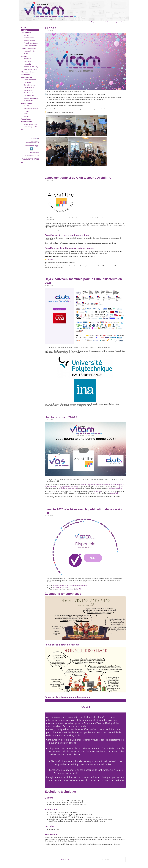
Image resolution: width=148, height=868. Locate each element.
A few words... (33, 138)
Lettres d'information (31, 46)
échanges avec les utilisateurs (70, 486)
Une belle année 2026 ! (61, 417)
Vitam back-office (30, 51)
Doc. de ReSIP (29, 95)
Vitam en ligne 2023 (30, 127)
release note (69, 846)
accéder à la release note (61, 587)
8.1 (118, 486)
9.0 (122, 486)
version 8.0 (27, 61)
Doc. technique (29, 88)
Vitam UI (27, 54)
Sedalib (26, 116)
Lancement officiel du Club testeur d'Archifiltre (78, 178)
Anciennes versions (30, 69)
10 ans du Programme (87, 485)
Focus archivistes (30, 41)
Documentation (26, 77)
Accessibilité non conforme (32, 155)
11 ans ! (50, 28)
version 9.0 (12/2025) (31, 67)
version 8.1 (27, 64)
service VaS (114, 493)
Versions (24, 56)
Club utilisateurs (29, 38)
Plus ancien (65, 859)
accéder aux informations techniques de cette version (70, 586)
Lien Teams (51, 259)
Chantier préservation (31, 98)
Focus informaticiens (31, 43)
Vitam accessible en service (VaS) (28, 73)
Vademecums (28, 101)
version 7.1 (27, 59)
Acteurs (26, 35)
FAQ (22, 130)
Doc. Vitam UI (28, 93)
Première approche (30, 80)
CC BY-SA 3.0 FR (34, 159)
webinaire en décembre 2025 (68, 488)
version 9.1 (97, 491)
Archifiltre (27, 106)
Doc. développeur (30, 85)
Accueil (23, 27)
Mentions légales (35, 153)
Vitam (71, 589)
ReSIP (26, 114)
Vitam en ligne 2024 (30, 124)
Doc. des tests (29, 90)
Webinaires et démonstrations (26, 120)
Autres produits (26, 103)
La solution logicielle (28, 48)
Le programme (26, 33)
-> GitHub (24, 30)
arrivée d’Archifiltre (116, 488)
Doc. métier (28, 82)
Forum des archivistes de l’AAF (106, 485)
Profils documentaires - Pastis (31, 110)
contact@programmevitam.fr (32, 142)
